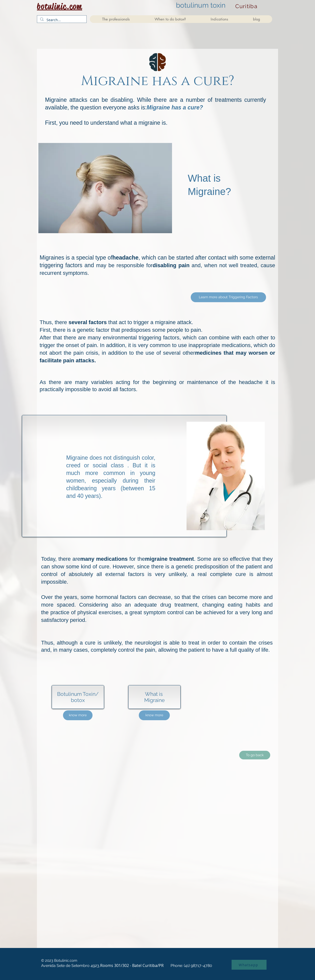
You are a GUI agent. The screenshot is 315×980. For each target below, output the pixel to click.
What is (154, 694)
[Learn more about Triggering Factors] (228, 297)
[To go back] (255, 755)
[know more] (78, 715)
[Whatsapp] (249, 965)
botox (78, 700)
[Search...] (61, 20)
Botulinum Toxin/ (78, 694)
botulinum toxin (201, 5)
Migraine (154, 700)
